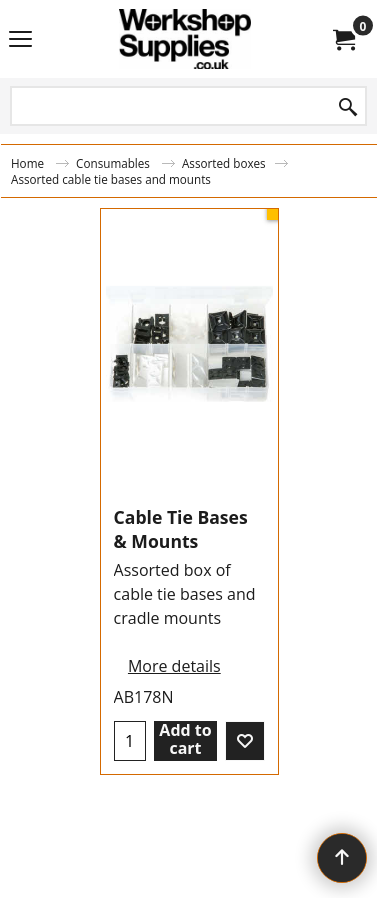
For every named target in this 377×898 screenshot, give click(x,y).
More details (174, 666)
